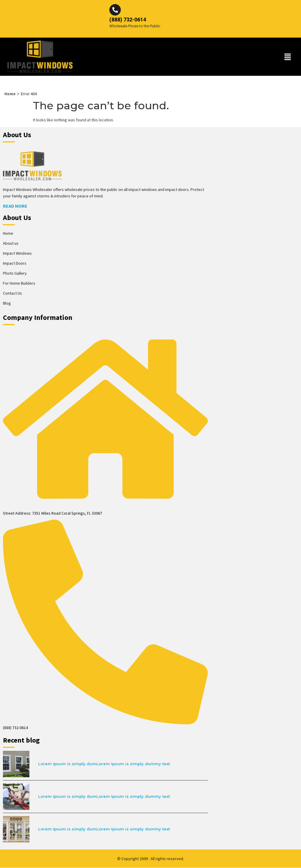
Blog (7, 303)
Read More (15, 206)
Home (10, 94)
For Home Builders (19, 283)
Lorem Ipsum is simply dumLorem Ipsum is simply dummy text (104, 764)
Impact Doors (15, 263)
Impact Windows (17, 253)
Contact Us (12, 293)
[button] (288, 57)
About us (11, 244)
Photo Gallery (15, 273)
